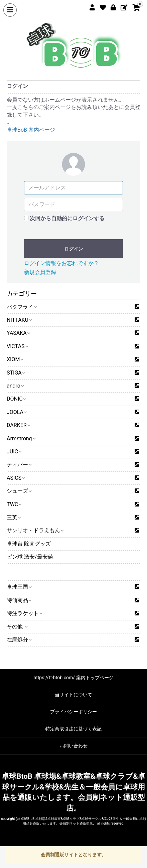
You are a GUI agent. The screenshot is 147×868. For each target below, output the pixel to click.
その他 (17, 627)
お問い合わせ (73, 746)
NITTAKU (19, 320)
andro (15, 386)
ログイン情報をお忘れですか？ (61, 263)
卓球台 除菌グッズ (29, 544)
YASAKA (18, 333)
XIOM (15, 359)
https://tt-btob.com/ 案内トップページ (73, 678)
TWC (14, 504)
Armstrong (21, 439)
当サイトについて (73, 695)
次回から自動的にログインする (67, 218)
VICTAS (17, 346)
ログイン (73, 249)
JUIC (14, 452)
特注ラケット (24, 613)
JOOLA (17, 412)
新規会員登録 (40, 272)
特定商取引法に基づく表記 (73, 729)
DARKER (18, 425)
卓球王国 (19, 587)
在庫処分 (19, 640)
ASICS (16, 478)
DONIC (16, 399)
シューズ (19, 491)
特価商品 (19, 600)
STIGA (16, 373)
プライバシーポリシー (73, 712)
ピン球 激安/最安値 (30, 557)
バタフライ (22, 307)
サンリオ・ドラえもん (35, 530)
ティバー (19, 465)
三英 (14, 517)
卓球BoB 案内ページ (31, 130)
